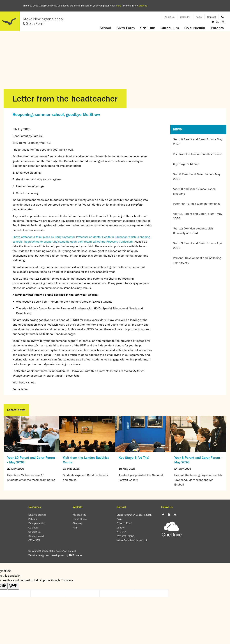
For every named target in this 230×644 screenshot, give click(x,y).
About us (170, 17)
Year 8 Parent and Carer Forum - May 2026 (197, 177)
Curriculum (170, 28)
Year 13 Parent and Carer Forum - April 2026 (198, 246)
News (199, 17)
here (119, 6)
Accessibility (79, 515)
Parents (217, 28)
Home (33, 21)
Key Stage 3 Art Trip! (186, 164)
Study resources (37, 515)
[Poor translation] (13, 586)
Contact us (34, 532)
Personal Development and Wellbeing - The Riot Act (198, 260)
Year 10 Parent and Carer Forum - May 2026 (198, 142)
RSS (75, 528)
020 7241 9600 (125, 536)
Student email (36, 536)
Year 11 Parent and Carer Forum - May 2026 (198, 216)
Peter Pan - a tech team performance (197, 204)
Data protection (37, 523)
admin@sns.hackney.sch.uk (132, 540)
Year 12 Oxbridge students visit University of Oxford (193, 231)
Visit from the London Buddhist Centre (198, 154)
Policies (33, 519)
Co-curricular (195, 28)
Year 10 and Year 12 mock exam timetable (194, 191)
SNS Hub (148, 28)
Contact (211, 17)
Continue (142, 6)
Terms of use (80, 519)
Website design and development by (56, 555)
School (105, 28)
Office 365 (34, 540)
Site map (78, 523)
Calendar (185, 17)
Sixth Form (126, 28)
